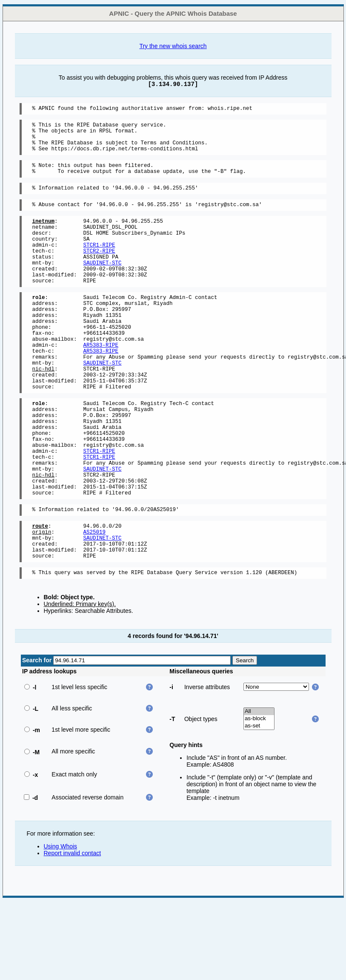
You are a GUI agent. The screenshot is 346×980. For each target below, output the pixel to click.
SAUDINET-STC (103, 286)
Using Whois (61, 924)
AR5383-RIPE (101, 383)
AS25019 (95, 603)
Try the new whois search (173, 46)
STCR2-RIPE (99, 271)
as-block (259, 797)
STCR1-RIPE (99, 264)
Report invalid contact (73, 931)
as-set (259, 804)
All (259, 789)
